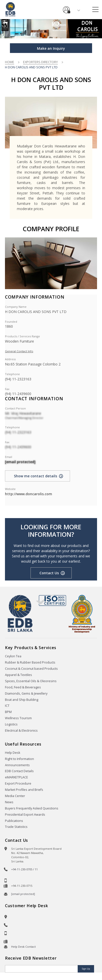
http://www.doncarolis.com (29, 494)
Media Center (15, 796)
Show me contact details (35, 476)
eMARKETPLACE (17, 777)
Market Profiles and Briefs (24, 790)
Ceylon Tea (13, 656)
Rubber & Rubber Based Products (30, 662)
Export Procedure (18, 783)
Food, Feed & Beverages (23, 687)
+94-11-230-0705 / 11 (24, 869)
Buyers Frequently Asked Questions (32, 808)
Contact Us (49, 573)
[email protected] (20, 462)
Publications (14, 821)
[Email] (42, 969)
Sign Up (86, 969)
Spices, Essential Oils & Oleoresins (31, 681)
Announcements (17, 765)
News (9, 802)
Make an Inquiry (51, 48)
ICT (7, 706)
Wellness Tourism (18, 718)
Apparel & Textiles (18, 675)
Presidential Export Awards (25, 815)
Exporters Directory (40, 62)
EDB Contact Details (19, 771)
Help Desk (13, 753)
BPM (8, 712)
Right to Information (19, 759)
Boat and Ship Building (22, 700)
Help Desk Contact (23, 947)
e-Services (67, 8)
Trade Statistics (16, 827)
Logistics (11, 724)
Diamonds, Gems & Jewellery (26, 693)
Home (10, 62)
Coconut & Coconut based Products (31, 669)
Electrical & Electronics (21, 731)
